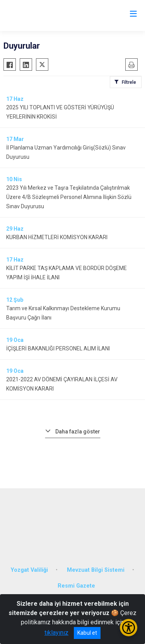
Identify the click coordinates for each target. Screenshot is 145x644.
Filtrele (129, 82)
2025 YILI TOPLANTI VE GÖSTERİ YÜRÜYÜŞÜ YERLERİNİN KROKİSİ (60, 112)
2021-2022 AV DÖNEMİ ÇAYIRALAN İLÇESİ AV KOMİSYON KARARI (62, 384)
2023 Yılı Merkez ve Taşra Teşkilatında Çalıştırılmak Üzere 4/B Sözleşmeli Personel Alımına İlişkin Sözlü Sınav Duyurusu (69, 197)
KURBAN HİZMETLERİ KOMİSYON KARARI (57, 237)
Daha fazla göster (78, 432)
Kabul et (87, 633)
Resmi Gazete (76, 586)
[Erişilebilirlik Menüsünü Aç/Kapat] (129, 628)
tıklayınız (56, 633)
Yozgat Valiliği (29, 570)
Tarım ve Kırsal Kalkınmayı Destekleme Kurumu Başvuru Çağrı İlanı (63, 313)
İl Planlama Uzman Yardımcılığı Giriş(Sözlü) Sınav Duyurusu (66, 152)
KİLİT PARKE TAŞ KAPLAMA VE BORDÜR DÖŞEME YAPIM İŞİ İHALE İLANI (67, 273)
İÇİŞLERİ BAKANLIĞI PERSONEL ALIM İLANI (58, 348)
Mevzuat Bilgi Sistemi (96, 570)
